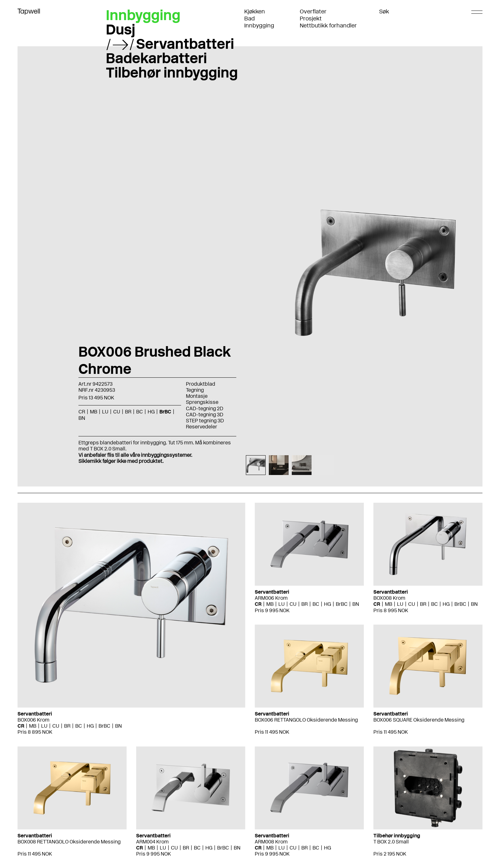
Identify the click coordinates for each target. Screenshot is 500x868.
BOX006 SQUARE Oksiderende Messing (419, 720)
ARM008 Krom (271, 842)
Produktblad (201, 384)
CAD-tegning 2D (205, 408)
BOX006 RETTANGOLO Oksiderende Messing (306, 720)
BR (128, 412)
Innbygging (259, 26)
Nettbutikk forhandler (328, 26)
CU (117, 412)
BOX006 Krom (33, 720)
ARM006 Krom (271, 598)
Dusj (121, 29)
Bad (250, 19)
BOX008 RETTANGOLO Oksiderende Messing (69, 842)
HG (151, 412)
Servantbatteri (185, 44)
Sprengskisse (202, 402)
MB (94, 412)
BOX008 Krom (389, 598)
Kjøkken (255, 11)
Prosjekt (311, 19)
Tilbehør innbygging (172, 72)
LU (105, 412)
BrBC (165, 412)
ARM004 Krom (152, 842)
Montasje (197, 396)
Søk (384, 11)
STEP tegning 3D (205, 421)
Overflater (313, 11)
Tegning (195, 390)
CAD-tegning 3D (205, 415)
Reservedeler (202, 427)
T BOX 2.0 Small (391, 842)
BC (140, 412)
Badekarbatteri (156, 58)
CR (82, 412)
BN (82, 418)
